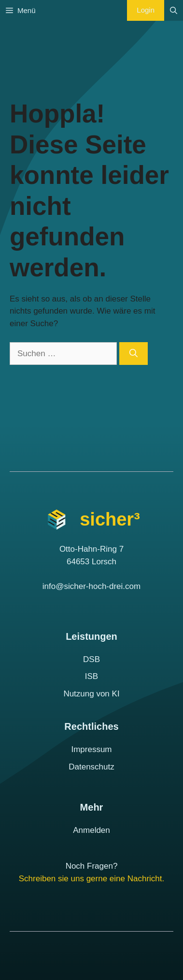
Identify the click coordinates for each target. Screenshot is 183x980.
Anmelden (91, 830)
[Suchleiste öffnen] (174, 10)
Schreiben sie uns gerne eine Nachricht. (91, 879)
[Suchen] (134, 354)
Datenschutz (91, 767)
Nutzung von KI (91, 694)
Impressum (91, 749)
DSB (91, 659)
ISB (91, 676)
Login (146, 10)
